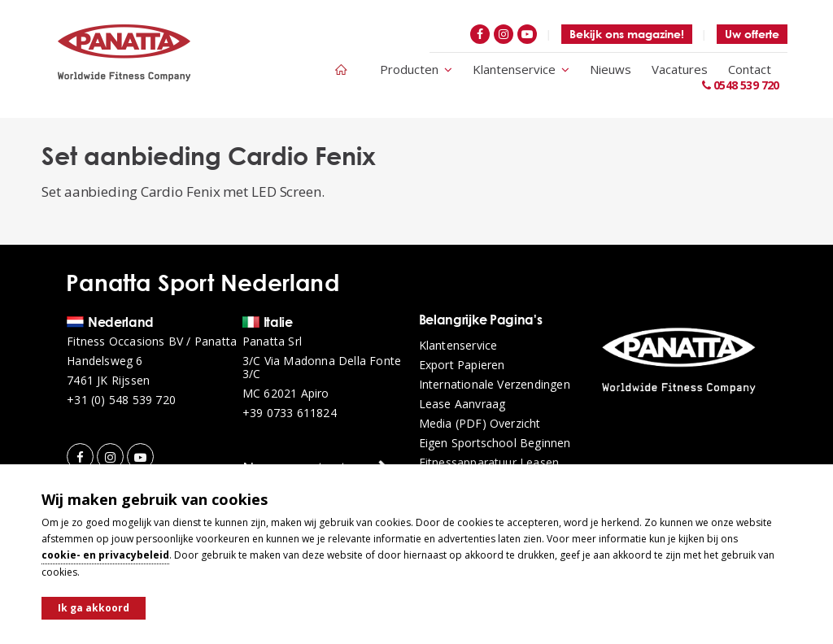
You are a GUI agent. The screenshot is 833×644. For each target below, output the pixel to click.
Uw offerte (752, 34)
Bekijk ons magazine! (627, 34)
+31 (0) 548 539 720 (121, 400)
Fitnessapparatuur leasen (489, 463)
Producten (416, 69)
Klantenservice (521, 69)
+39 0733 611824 (290, 413)
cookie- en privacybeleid (105, 555)
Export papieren (462, 365)
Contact (750, 69)
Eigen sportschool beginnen (495, 443)
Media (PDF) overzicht (480, 424)
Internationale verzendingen (495, 385)
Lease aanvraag (462, 404)
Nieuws (611, 69)
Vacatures (680, 69)
